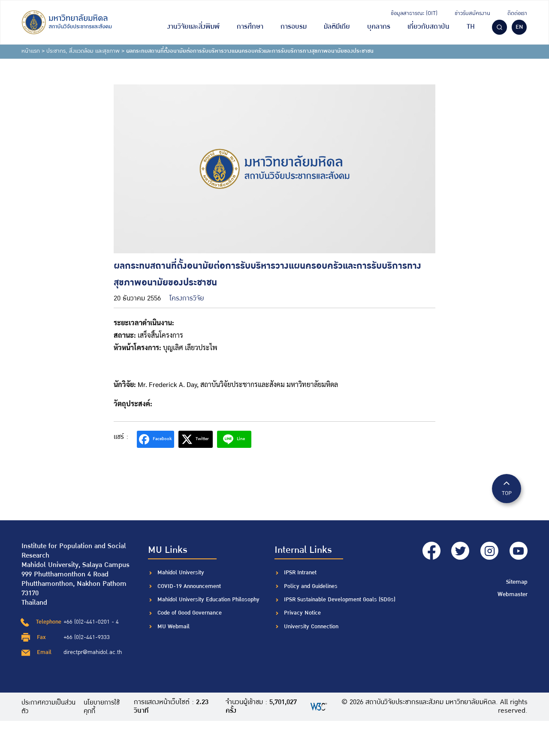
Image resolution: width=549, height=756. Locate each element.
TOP (507, 488)
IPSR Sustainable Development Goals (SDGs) (340, 600)
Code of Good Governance (190, 613)
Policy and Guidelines (311, 586)
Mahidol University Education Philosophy (208, 600)
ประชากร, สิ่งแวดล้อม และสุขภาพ (83, 51)
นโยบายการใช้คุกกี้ (105, 707)
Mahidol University (181, 573)
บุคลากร (379, 27)
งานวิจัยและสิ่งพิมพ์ (193, 27)
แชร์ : (121, 437)
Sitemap (517, 579)
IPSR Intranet (300, 573)
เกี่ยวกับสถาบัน (428, 27)
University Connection (311, 627)
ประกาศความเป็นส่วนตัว (50, 707)
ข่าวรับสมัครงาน (472, 13)
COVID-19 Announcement (190, 586)
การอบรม (294, 27)
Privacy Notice (302, 613)
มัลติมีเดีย (337, 27)
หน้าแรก (31, 51)
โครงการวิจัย (187, 298)
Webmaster (513, 591)
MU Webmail (173, 627)
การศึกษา (250, 27)
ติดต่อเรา (517, 13)
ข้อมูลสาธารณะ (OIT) (414, 13)
